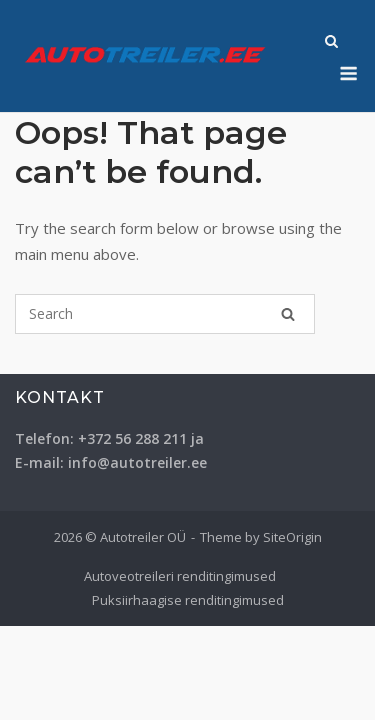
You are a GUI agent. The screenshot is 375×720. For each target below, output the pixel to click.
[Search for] (165, 314)
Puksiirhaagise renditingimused (188, 600)
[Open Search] (331, 43)
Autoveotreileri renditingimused (180, 576)
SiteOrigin (292, 537)
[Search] (288, 314)
